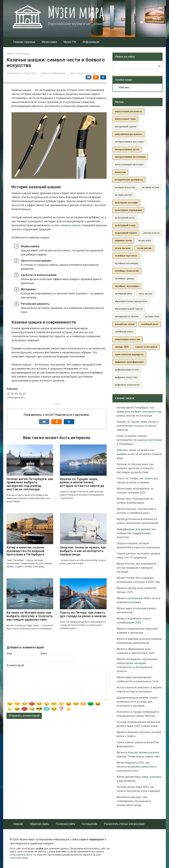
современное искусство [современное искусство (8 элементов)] (128, 339)
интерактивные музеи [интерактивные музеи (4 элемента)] (127, 149)
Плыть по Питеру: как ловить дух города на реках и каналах (83, 614)
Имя (9, 653)
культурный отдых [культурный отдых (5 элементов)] (125, 225)
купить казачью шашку (66, 225)
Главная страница (24, 42)
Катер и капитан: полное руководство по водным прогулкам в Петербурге (25, 551)
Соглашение (90, 824)
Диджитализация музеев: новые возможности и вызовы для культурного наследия (137, 702)
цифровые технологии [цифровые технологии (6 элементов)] (127, 385)
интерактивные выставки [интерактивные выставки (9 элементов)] (129, 142)
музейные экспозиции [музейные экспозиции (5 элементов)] (127, 286)
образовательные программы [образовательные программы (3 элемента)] (131, 301)
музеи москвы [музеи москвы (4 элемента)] (123, 248)
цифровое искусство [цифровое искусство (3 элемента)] (126, 377)
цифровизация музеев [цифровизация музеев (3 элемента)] (127, 370)
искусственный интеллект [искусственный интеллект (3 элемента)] (129, 165)
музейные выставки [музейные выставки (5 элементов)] (126, 256)
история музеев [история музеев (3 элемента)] (150, 187)
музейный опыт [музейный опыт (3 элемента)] (124, 294)
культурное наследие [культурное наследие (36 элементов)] (126, 203)
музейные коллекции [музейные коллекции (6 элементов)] (127, 263)
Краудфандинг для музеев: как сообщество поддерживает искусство (136, 533)
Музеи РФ (70, 42)
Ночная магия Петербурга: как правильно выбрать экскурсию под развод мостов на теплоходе (30, 484)
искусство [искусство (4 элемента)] (120, 172)
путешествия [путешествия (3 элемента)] (152, 316)
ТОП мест (124, 87)
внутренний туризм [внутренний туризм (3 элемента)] (126, 127)
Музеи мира (76, 12)
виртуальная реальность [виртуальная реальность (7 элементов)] (129, 111)
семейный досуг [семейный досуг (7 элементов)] (150, 324)
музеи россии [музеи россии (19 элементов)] (144, 248)
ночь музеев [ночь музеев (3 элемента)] (146, 294)
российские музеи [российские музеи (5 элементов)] (125, 324)
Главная (18, 824)
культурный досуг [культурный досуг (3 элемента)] (125, 218)
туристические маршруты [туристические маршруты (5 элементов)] (129, 354)
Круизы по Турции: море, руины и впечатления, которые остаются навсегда (82, 482)
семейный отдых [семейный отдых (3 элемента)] (124, 332)
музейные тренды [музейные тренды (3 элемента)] (125, 278)
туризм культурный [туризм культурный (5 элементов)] (146, 347)
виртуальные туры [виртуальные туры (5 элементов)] (125, 119)
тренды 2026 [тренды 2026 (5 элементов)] (122, 347)
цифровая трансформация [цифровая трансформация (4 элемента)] (129, 362)
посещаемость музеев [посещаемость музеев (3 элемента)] (127, 316)
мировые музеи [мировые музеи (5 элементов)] (123, 240)
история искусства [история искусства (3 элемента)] (125, 187)
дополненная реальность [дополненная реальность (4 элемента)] (129, 134)
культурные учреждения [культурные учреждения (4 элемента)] (128, 210)
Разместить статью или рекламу (124, 824)
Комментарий (15, 665)
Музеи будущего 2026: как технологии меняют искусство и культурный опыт (137, 767)
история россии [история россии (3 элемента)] (123, 195)
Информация (91, 42)
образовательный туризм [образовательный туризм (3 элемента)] (129, 309)
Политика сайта (65, 824)
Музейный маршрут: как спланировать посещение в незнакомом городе (134, 801)
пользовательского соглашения (28, 855)
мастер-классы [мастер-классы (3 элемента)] (152, 233)
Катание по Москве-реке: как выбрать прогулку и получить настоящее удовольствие (30, 616)
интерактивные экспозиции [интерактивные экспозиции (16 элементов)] (130, 157)
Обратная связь (39, 824)
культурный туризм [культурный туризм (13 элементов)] (126, 233)
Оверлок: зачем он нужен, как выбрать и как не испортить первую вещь (83, 551)
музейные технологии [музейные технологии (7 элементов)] (127, 271)
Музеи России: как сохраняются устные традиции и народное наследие (136, 568)
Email (44, 653)
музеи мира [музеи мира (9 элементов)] (145, 240)
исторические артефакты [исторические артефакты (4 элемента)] (129, 180)
